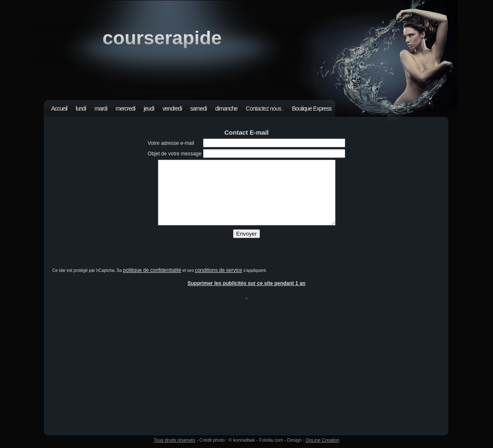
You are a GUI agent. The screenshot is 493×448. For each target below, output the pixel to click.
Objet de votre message (175, 154)
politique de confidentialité (152, 270)
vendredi (172, 109)
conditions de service (219, 270)
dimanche (226, 109)
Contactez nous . (264, 109)
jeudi (149, 109)
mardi (101, 109)
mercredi (125, 109)
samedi (199, 109)
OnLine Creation (322, 440)
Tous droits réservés (174, 440)
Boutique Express (312, 109)
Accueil (59, 109)
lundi (81, 109)
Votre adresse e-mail (171, 143)
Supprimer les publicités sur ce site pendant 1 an (246, 283)
